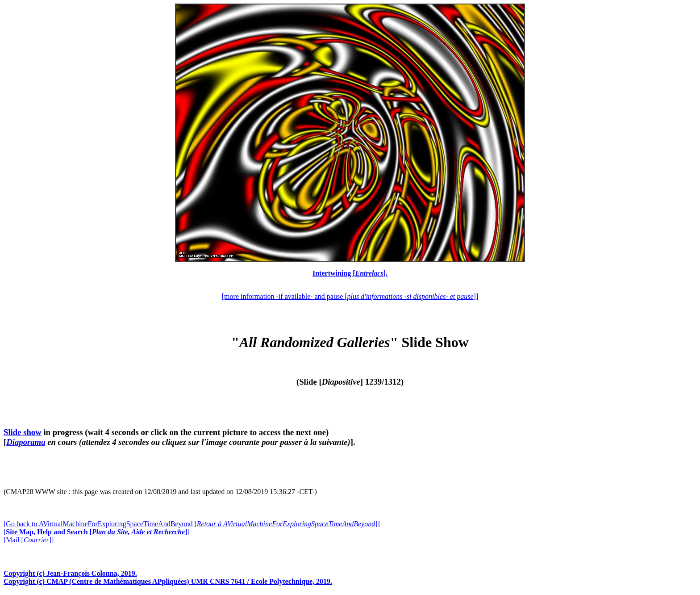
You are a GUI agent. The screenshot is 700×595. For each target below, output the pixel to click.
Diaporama (26, 442)
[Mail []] (29, 540)
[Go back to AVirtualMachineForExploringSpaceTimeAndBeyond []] (192, 524)
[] (97, 532)
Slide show (23, 432)
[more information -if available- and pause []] (350, 296)
